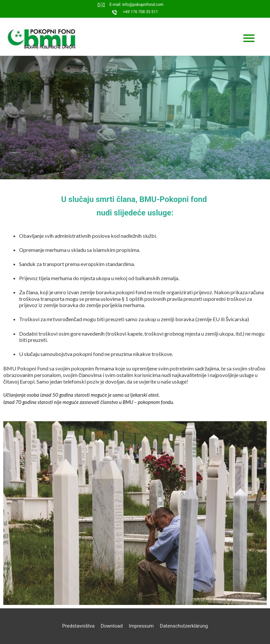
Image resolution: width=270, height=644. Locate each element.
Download (112, 626)
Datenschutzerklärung (184, 626)
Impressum (141, 626)
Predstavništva (78, 626)
